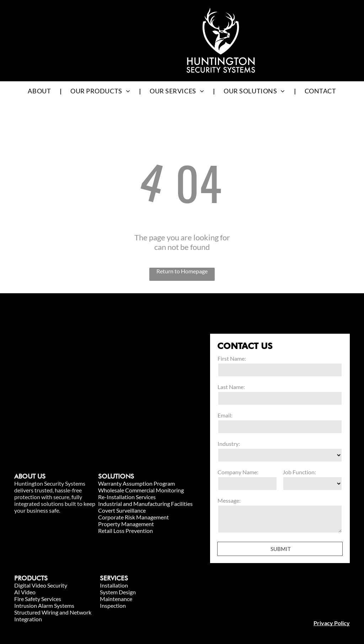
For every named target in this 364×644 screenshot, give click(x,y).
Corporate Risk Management (133, 517)
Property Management (126, 524)
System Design (118, 592)
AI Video (25, 592)
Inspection (113, 605)
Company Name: (238, 472)
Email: (225, 415)
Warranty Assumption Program (136, 483)
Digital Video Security (41, 585)
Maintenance (116, 599)
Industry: (229, 444)
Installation (114, 585)
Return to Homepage (182, 271)
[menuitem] (40, 91)
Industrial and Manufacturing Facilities (145, 504)
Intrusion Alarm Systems (44, 605)
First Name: (232, 358)
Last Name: (231, 387)
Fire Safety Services (38, 599)
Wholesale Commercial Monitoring (141, 490)
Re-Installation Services (127, 497)
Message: (229, 500)
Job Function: (299, 472)
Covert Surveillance (122, 510)
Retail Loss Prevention (125, 531)
